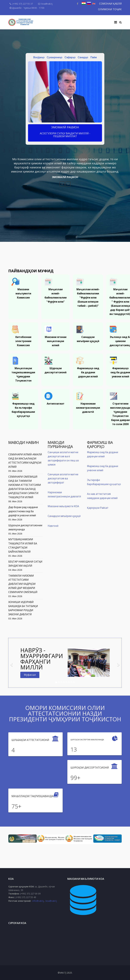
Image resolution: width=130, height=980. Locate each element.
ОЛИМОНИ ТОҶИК (110, 9)
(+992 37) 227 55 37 (23, 4)
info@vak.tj (38, 901)
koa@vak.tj (47, 4)
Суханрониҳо (55, 57)
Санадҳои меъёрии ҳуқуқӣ (64, 516)
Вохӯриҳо (39, 57)
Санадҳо (83, 57)
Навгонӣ (53, 526)
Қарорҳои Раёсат (98, 508)
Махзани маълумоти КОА (63, 506)
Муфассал (30, 675)
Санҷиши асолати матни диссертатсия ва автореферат (63, 478)
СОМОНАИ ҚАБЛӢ (110, 4)
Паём (93, 57)
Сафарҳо (70, 57)
